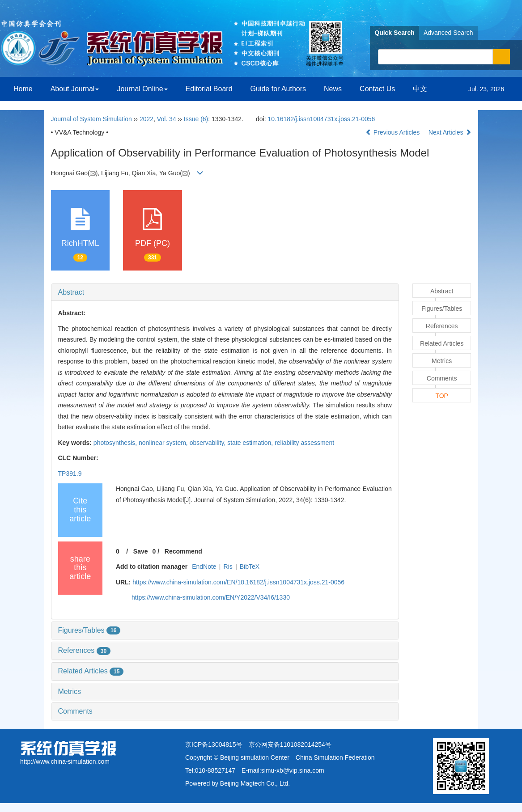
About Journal (75, 89)
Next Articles (450, 132)
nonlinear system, (164, 443)
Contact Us (377, 89)
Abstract (71, 292)
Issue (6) (196, 119)
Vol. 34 (167, 119)
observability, (209, 443)
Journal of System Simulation (91, 119)
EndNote (204, 567)
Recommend (183, 551)
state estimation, (251, 443)
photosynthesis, (116, 443)
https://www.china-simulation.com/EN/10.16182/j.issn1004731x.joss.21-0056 (238, 582)
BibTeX (250, 567)
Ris (228, 567)
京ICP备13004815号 (214, 744)
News (333, 89)
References (85, 650)
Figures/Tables (89, 630)
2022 (146, 119)
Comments (75, 711)
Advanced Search (448, 33)
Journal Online (142, 89)
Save (141, 551)
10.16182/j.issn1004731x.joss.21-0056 (322, 119)
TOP (442, 396)
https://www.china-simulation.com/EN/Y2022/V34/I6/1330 (211, 597)
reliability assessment (304, 443)
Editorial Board (209, 89)
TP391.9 (70, 474)
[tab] (225, 292)
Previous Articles (393, 132)
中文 (420, 89)
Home (23, 89)
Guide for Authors (278, 89)
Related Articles (91, 671)
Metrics (70, 691)
